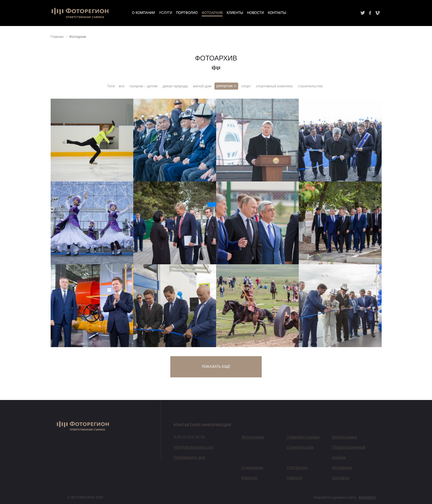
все (122, 86)
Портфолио (187, 13)
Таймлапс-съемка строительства (303, 442)
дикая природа (175, 86)
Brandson (367, 497)
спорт (246, 86)
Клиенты (235, 13)
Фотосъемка (253, 437)
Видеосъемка (344, 437)
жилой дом (202, 86)
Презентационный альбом (349, 452)
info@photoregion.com (194, 447)
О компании (144, 13)
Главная (57, 37)
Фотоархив (212, 13)
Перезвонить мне (190, 457)
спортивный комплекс (275, 86)
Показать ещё (216, 366)
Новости (255, 13)
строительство (311, 86)
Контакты (277, 13)
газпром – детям (144, 86)
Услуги (166, 13)
